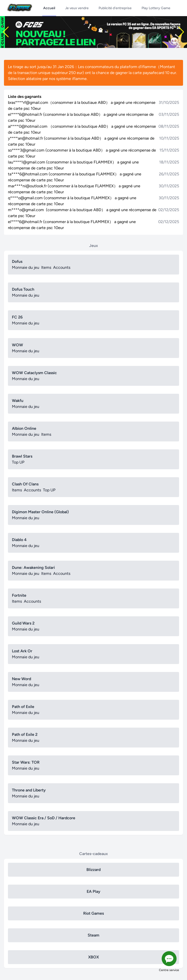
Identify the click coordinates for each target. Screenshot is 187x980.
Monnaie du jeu (26, 267)
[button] (6, 32)
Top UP (18, 462)
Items (46, 267)
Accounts (62, 267)
